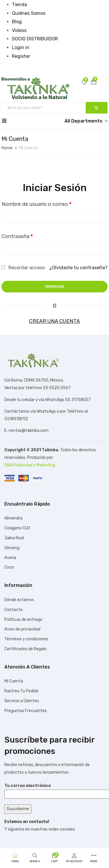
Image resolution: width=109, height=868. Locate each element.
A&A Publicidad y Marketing (30, 465)
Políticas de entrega (23, 620)
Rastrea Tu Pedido (22, 691)
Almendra (13, 518)
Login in (21, 47)
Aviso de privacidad (22, 629)
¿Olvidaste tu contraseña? (78, 268)
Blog (17, 22)
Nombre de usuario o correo (36, 204)
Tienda (19, 5)
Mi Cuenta (14, 681)
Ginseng (12, 548)
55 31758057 (78, 400)
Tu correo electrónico (54, 790)
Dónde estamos (19, 600)
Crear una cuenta (54, 321)
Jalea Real (14, 538)
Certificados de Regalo (25, 649)
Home (7, 148)
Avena (10, 558)
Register (21, 56)
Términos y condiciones (26, 639)
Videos (19, 30)
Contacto (14, 610)
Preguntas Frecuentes (26, 711)
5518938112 (16, 419)
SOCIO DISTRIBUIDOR (35, 39)
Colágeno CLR (17, 528)
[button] (94, 82)
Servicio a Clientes (22, 701)
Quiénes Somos (29, 13)
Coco (9, 567)
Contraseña (17, 236)
